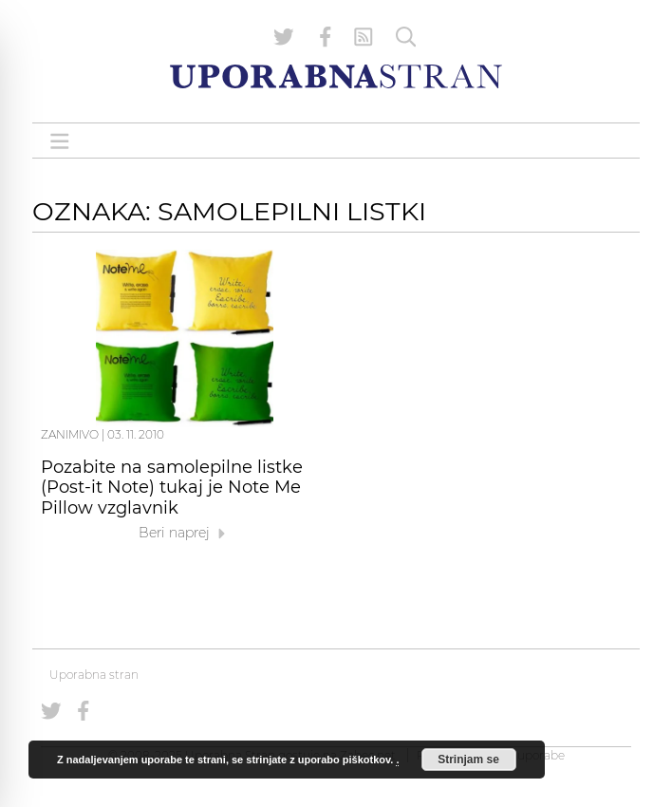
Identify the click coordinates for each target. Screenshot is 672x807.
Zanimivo (70, 434)
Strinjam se (468, 760)
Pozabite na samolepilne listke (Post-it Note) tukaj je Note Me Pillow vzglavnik (172, 488)
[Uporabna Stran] (336, 76)
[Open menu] (60, 141)
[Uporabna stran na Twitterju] (284, 37)
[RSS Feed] (364, 37)
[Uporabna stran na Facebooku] (326, 37)
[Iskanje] (406, 37)
